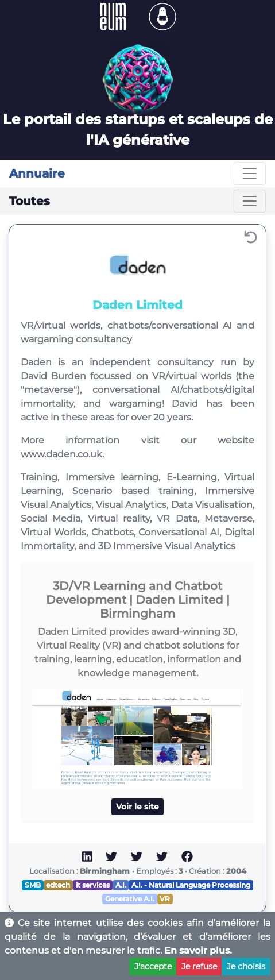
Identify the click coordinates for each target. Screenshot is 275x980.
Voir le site (137, 807)
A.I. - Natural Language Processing (191, 885)
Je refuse (199, 966)
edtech (58, 885)
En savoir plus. (198, 950)
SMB (33, 885)
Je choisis (246, 966)
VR (165, 899)
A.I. (121, 885)
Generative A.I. (130, 899)
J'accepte (153, 966)
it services (93, 885)
